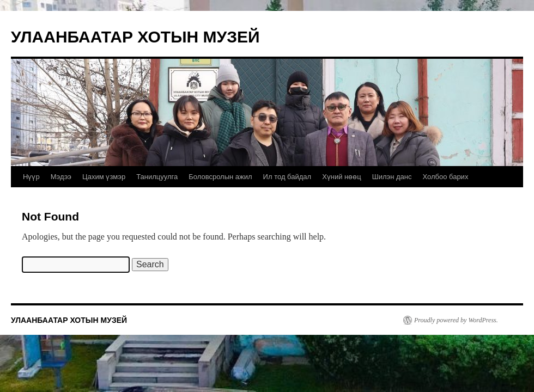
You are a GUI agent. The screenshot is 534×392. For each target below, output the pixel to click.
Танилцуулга (157, 177)
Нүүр (31, 177)
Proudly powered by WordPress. (456, 320)
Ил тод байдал (287, 177)
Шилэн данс (392, 177)
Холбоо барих (445, 177)
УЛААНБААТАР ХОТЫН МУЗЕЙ (135, 37)
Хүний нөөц (342, 177)
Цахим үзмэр (104, 177)
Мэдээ (61, 177)
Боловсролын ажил (220, 177)
